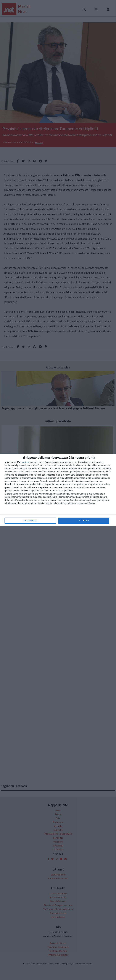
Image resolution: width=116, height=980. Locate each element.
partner (26, 462)
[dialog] (58, 490)
